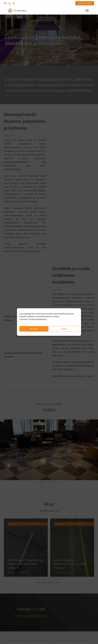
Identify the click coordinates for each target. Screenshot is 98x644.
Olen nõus (34, 329)
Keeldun (64, 329)
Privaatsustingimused (37, 319)
